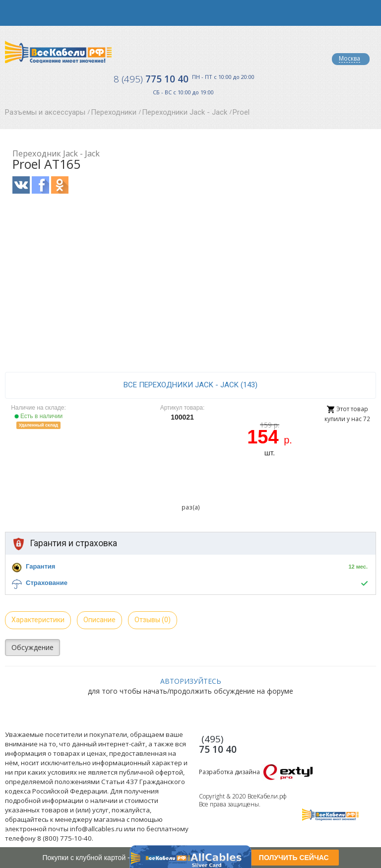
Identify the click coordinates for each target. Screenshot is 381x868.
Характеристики (38, 620)
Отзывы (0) (153, 620)
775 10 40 (151, 79)
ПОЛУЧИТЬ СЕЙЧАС (294, 858)
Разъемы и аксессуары (45, 112)
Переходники (114, 112)
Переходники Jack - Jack (185, 112)
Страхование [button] (47, 583)
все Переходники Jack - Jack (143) (190, 385)
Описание (99, 620)
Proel (241, 112)
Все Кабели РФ (58, 52)
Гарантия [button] (40, 566)
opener (13, 13)
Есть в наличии (39, 416)
